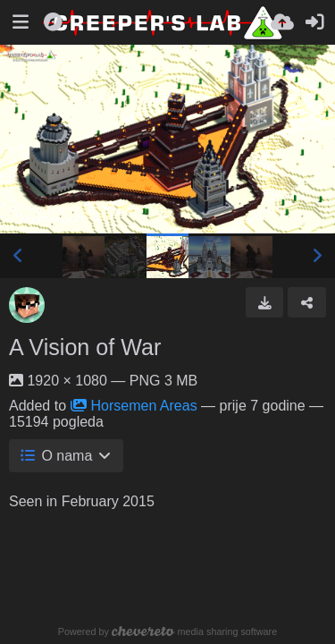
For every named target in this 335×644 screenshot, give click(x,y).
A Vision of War (85, 347)
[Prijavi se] (314, 22)
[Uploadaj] (282, 22)
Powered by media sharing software (167, 631)
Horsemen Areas (134, 406)
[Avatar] (27, 305)
